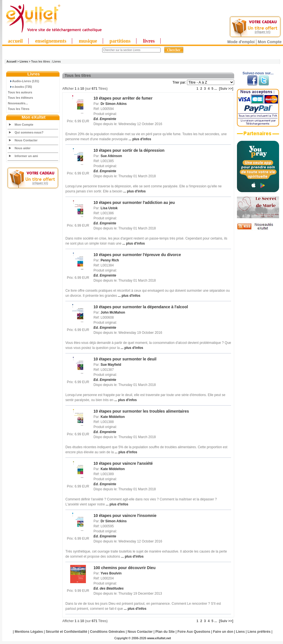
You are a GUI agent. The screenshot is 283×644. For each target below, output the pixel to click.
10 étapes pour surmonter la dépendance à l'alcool (141, 307)
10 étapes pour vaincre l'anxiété (123, 463)
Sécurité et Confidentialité (67, 632)
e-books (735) (20, 87)
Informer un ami (26, 156)
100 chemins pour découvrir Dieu (125, 568)
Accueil (12, 62)
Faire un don (223, 632)
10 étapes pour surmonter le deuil (125, 359)
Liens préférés (259, 632)
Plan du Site (165, 632)
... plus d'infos (140, 139)
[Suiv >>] (226, 89)
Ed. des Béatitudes (109, 588)
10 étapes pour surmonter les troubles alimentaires (141, 411)
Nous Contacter (26, 140)
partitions (120, 41)
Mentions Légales (29, 632)
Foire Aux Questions (194, 632)
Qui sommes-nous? (29, 132)
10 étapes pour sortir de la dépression (129, 150)
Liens (240, 632)
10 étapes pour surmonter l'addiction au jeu (134, 203)
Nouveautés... (18, 103)
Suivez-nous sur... (258, 73)
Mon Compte (270, 42)
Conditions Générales (108, 632)
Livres (24, 62)
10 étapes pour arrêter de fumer (123, 98)
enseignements (51, 41)
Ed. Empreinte (105, 119)
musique (88, 41)
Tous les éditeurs (20, 98)
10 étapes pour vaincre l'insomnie (125, 516)
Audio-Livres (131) (23, 81)
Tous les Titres (19, 109)
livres (149, 41)
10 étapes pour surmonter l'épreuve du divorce (137, 255)
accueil (15, 41)
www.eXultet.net (159, 638)
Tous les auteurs (20, 92)
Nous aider (23, 148)
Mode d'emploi (241, 42)
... (216, 89)
